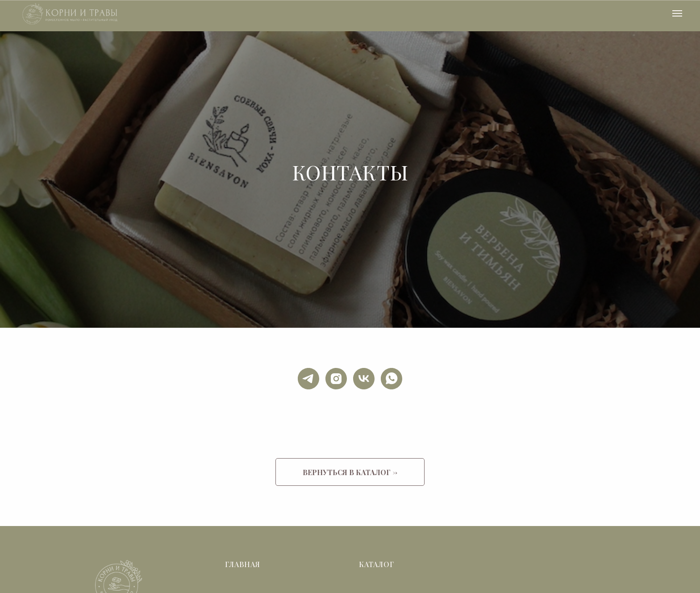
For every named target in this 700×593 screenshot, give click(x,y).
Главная (243, 564)
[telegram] (308, 379)
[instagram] (336, 379)
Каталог (377, 564)
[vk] (364, 379)
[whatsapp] (392, 379)
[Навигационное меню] (677, 13)
